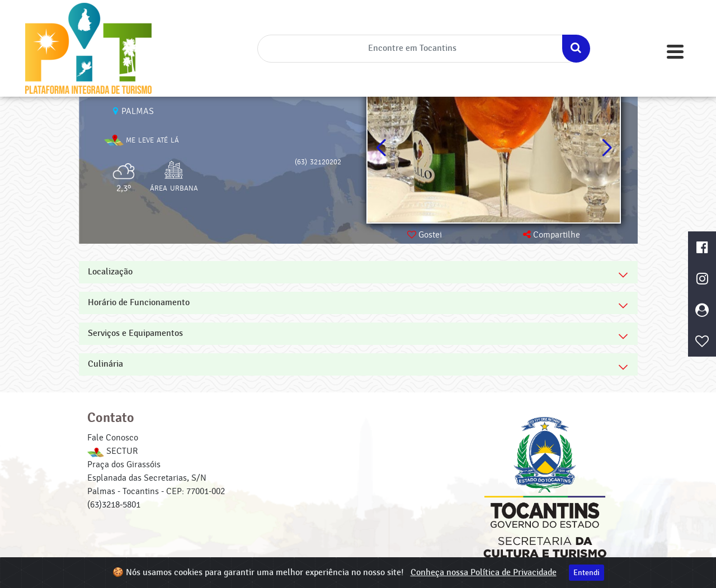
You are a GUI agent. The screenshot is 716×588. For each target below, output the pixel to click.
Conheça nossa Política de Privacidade (484, 573)
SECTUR (112, 451)
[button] (607, 148)
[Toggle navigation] (675, 52)
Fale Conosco (113, 438)
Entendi (587, 573)
